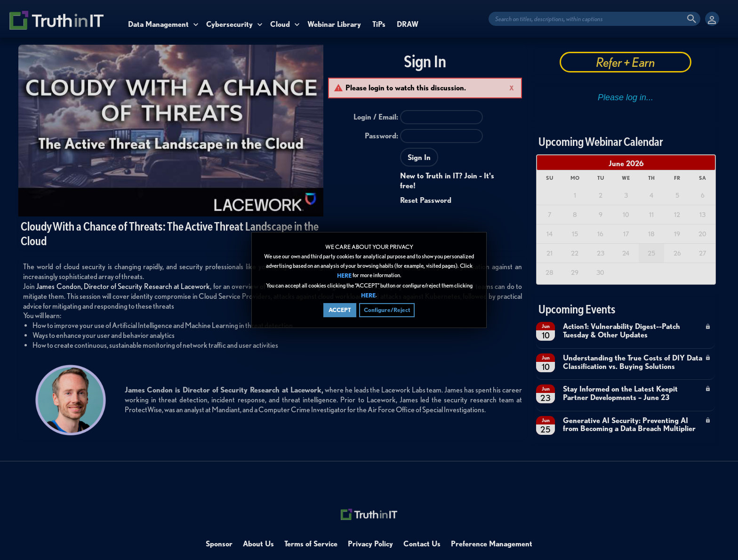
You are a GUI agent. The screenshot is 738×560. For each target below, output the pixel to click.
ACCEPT (340, 310)
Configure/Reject (387, 310)
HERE (344, 276)
